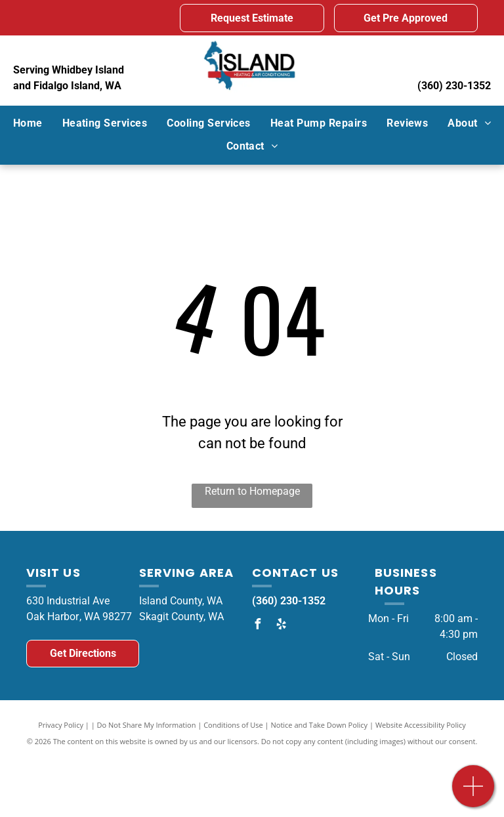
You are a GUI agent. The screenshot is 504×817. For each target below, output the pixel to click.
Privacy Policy (61, 725)
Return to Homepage (252, 491)
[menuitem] (28, 123)
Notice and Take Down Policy (320, 725)
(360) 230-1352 (454, 86)
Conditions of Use (233, 725)
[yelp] (281, 626)
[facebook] (257, 626)
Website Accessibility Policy (421, 725)
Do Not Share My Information (147, 725)
